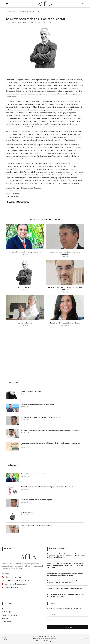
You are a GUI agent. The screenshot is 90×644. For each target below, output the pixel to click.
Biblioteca (39, 641)
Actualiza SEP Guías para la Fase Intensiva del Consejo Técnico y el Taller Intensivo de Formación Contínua (51, 444)
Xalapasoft (5, 640)
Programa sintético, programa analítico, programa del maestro (41, 417)
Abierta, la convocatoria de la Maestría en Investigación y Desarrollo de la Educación (47, 487)
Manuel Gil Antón (21, 22)
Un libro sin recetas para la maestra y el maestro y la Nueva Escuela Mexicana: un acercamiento (50, 430)
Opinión (9, 15)
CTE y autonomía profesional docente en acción (65, 589)
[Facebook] (80, 639)
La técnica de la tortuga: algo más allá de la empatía (37, 526)
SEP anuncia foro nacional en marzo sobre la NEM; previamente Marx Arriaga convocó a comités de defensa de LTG (66, 565)
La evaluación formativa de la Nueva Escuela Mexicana (38, 404)
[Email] (87, 639)
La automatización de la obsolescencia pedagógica (37, 500)
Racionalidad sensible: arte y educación (25, 252)
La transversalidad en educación (31, 392)
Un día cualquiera (25, 323)
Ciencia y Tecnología (50, 639)
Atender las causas (25, 288)
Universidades (37, 639)
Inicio (8, 11)
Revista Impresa (49, 641)
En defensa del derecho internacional (65, 323)
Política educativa (44, 636)
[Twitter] (84, 639)
